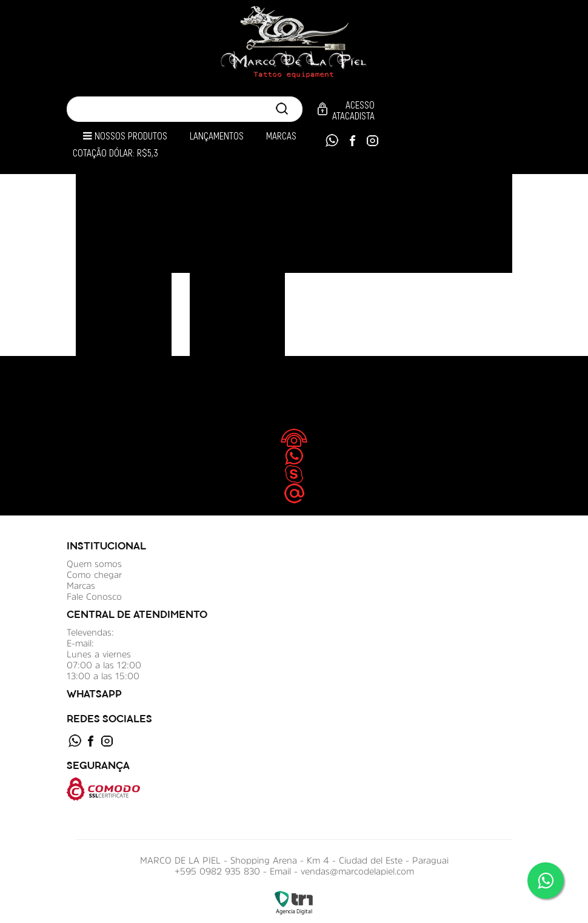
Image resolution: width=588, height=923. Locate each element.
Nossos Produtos (125, 136)
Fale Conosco (94, 596)
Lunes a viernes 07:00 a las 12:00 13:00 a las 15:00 (104, 665)
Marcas (281, 136)
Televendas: (90, 632)
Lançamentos (217, 136)
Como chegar (94, 575)
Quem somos (94, 564)
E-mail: (80, 643)
